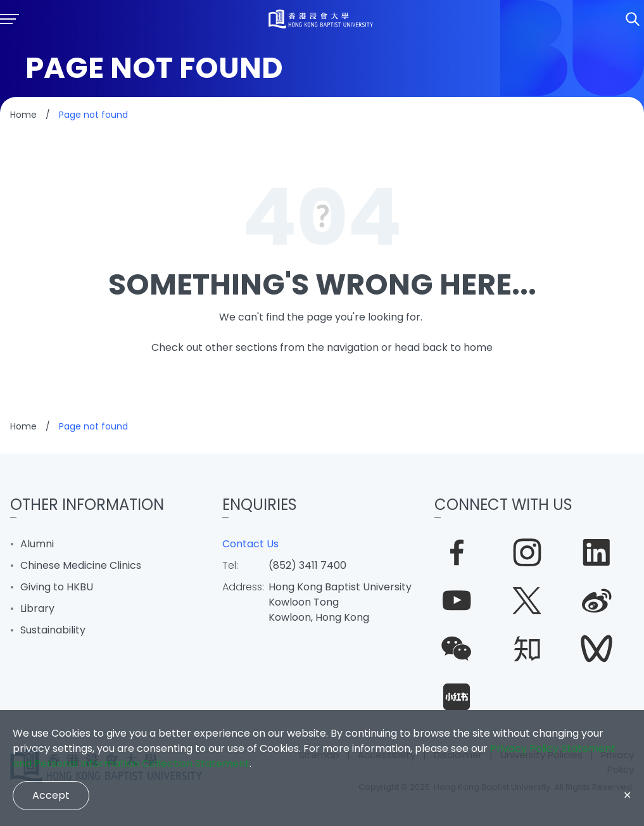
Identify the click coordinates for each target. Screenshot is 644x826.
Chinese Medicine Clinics (81, 565)
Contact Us (250, 544)
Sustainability (53, 630)
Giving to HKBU (57, 587)
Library (37, 608)
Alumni (37, 544)
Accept (51, 795)
